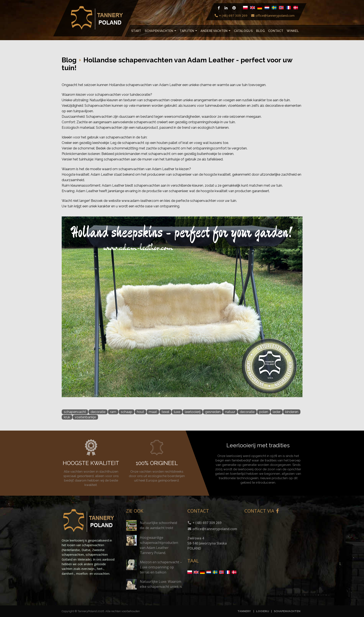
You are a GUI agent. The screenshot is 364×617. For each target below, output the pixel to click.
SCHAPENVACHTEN (287, 611)
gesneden (213, 412)
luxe (177, 412)
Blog (260, 31)
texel (165, 412)
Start (136, 31)
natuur (230, 412)
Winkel (293, 31)
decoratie (98, 412)
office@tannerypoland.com (273, 15)
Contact (276, 31)
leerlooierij (193, 412)
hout (140, 412)
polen (264, 412)
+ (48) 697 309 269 (231, 15)
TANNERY (244, 611)
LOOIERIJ (263, 611)
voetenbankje (85, 417)
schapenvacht (75, 412)
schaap (127, 412)
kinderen (292, 412)
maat (153, 412)
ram (113, 412)
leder (277, 412)
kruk (67, 417)
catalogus (243, 31)
